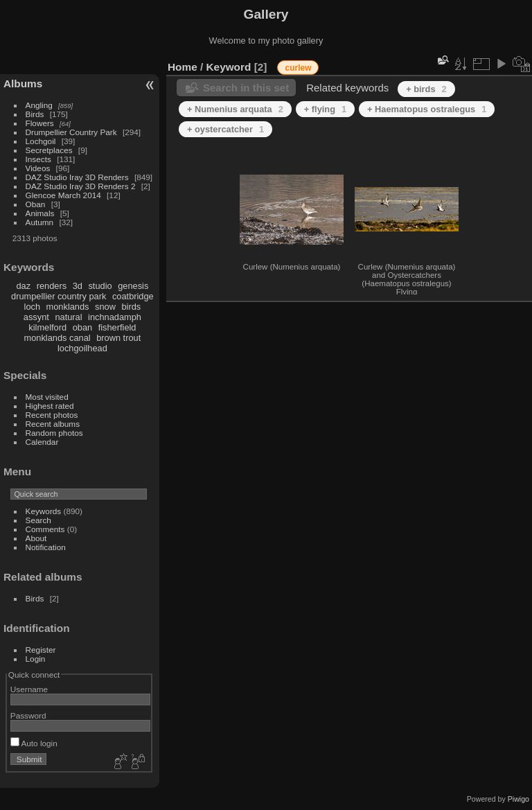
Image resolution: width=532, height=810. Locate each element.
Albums (23, 83)
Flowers (40, 123)
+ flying (325, 109)
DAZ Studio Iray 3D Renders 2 (81, 186)
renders (52, 286)
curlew (298, 68)
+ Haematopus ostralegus (427, 109)
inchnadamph (115, 317)
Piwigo (518, 799)
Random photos (54, 433)
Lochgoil (41, 141)
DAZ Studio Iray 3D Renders (77, 177)
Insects (38, 159)
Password (28, 715)
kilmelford (47, 327)
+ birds (426, 89)
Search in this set (246, 88)
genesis (133, 286)
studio (100, 286)
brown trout (118, 338)
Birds (35, 114)
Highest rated (50, 406)
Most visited (47, 397)
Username (29, 689)
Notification (46, 547)
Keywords (44, 511)
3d (78, 286)
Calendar (42, 442)
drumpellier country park (59, 296)
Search (38, 520)
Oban (36, 204)
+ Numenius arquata (235, 109)
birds (131, 307)
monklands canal (57, 338)
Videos (38, 168)
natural (68, 317)
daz (24, 286)
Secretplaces (49, 150)
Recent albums (53, 424)
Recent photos (52, 415)
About (36, 538)
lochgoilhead (82, 348)
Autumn (40, 222)
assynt (36, 317)
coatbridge (133, 296)
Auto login (34, 743)
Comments (45, 529)
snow (105, 307)
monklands (68, 307)
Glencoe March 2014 (63, 195)
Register (41, 650)
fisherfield (117, 327)
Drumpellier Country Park (71, 132)
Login (36, 659)
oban (82, 327)
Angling (39, 105)
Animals (40, 213)
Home (183, 67)
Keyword (229, 67)
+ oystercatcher (225, 129)
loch (32, 307)
